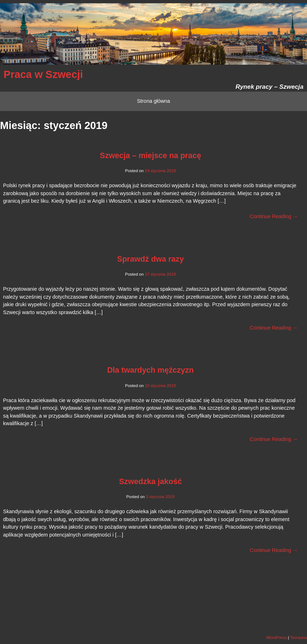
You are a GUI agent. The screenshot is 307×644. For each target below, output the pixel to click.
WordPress (277, 638)
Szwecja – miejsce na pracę (150, 155)
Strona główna (153, 101)
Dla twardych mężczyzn (150, 370)
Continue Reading (274, 216)
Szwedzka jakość (150, 481)
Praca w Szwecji (43, 74)
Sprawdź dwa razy (150, 259)
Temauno (299, 638)
